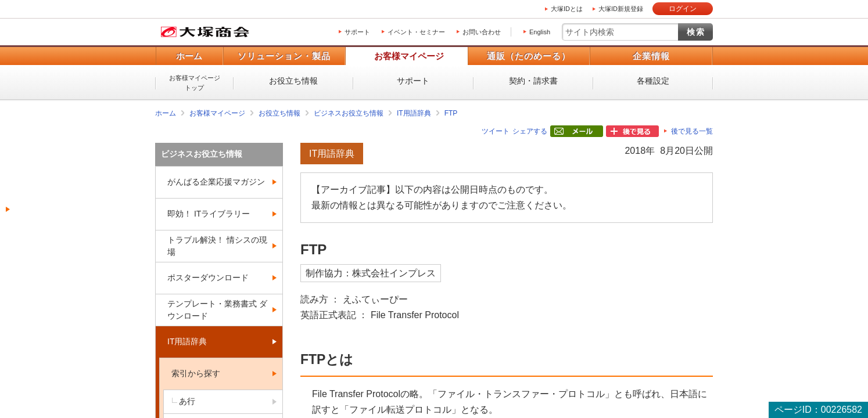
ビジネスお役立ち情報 (349, 113)
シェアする (530, 131)
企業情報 (651, 56)
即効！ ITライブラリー (209, 214)
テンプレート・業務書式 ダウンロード (217, 310)
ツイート (496, 131)
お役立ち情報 (293, 81)
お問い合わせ (482, 32)
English (540, 32)
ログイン (683, 9)
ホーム (189, 56)
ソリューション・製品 (284, 56)
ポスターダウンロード (208, 278)
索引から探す (196, 373)
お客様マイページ (409, 56)
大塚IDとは (567, 9)
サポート (357, 32)
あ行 (187, 401)
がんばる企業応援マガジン (216, 182)
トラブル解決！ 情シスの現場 (217, 246)
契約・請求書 (533, 81)
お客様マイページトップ (195, 83)
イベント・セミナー (416, 32)
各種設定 (653, 81)
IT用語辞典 (414, 113)
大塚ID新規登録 (621, 9)
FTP (451, 113)
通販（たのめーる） (529, 56)
